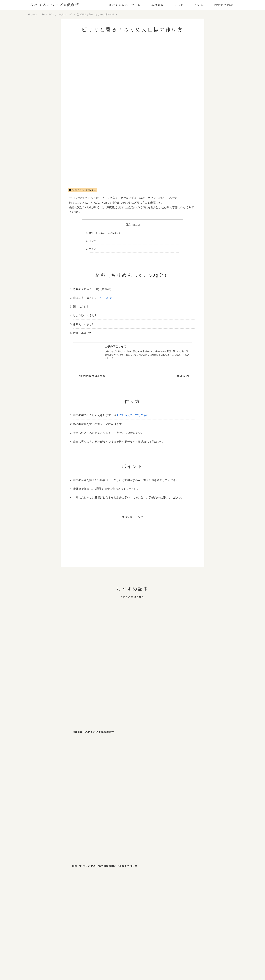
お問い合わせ (119, 964)
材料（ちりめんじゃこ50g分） (105, 233)
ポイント (93, 249)
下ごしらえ (106, 298)
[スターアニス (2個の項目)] (72, 869)
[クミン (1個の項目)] (218, 869)
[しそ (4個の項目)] (120, 862)
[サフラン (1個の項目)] (120, 883)
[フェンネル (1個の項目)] (120, 876)
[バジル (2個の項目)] (120, 869)
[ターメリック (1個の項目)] (96, 876)
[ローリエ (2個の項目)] (194, 869)
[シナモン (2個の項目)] (96, 869)
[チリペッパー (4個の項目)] (145, 862)
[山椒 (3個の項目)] (194, 862)
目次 (128, 225)
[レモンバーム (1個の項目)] (47, 883)
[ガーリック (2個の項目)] (169, 869)
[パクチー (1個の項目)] (169, 876)
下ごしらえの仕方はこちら (132, 415)
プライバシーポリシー (141, 964)
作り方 (92, 241)
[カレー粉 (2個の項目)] (145, 869)
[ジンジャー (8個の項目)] (72, 862)
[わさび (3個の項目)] (218, 862)
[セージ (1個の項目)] (96, 883)
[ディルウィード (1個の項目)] (145, 876)
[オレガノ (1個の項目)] (47, 876)
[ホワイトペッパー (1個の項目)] (72, 876)
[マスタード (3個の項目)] (47, 869)
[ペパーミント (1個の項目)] (72, 883)
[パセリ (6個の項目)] (96, 862)
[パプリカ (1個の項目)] (218, 876)
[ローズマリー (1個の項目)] (194, 876)
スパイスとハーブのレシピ (82, 190)
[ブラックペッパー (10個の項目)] (47, 862)
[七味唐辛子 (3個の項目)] (169, 862)
